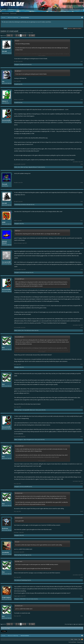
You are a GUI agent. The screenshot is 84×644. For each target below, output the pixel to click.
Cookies (66, 28)
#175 (82, 511)
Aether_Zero (17, 167)
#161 (82, 61)
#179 (82, 596)
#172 (82, 407)
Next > (33, 35)
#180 (82, 616)
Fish (27, 64)
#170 (82, 328)
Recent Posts (13, 13)
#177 (82, 552)
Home (76, 639)
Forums (4, 10)
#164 (82, 164)
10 (23, 35)
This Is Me (26, 330)
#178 (82, 577)
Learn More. (48, 22)
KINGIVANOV (23, 599)
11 (25, 35)
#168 (82, 243)
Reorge (26, 555)
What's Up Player (24, 167)
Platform (7, 4)
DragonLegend (6, 597)
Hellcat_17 (5, 101)
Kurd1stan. (5, 528)
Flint (3, 348)
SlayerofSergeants (28, 439)
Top (79, 639)
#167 (82, 221)
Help (72, 639)
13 (30, 35)
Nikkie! (16, 330)
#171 (82, 364)
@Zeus (25, 319)
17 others (39, 167)
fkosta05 (22, 64)
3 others (32, 599)
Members (11, 10)
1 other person (38, 410)
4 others (33, 330)
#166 (82, 202)
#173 (82, 437)
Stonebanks (5, 552)
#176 (82, 532)
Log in (81, 1)
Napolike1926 (32, 167)
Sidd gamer (17, 64)
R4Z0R (4, 222)
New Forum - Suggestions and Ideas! (75, 28)
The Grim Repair (23, 33)
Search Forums (5, 13)
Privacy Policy (80, 642)
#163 (82, 100)
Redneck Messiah (27, 205)
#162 (82, 81)
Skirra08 (4, 51)
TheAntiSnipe (17, 205)
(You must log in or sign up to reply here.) (74, 624)
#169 (82, 269)
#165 (82, 183)
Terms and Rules (72, 642)
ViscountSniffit (6, 120)
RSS (82, 639)
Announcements (10, 33)
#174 (82, 484)
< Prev (8, 35)
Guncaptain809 (6, 262)
